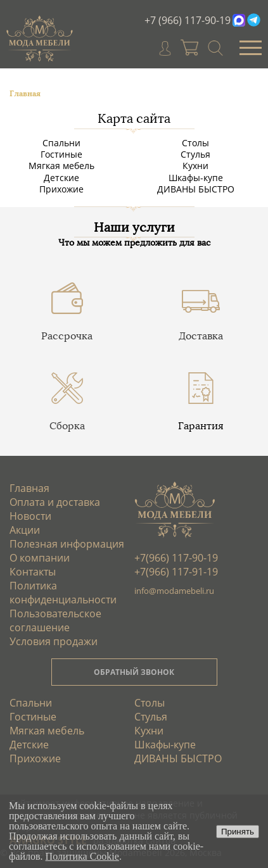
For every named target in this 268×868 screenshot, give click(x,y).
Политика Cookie (82, 856)
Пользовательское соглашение (55, 620)
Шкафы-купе (196, 178)
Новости (30, 516)
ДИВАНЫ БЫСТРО (196, 189)
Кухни (195, 166)
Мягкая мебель (61, 166)
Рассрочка (67, 336)
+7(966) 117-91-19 (176, 572)
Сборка (67, 426)
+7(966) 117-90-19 (176, 558)
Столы (195, 143)
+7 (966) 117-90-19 (188, 20)
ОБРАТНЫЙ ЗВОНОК (134, 672)
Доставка (201, 336)
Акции (25, 530)
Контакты (33, 572)
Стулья (195, 154)
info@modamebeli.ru (174, 591)
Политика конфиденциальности (63, 593)
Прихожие (61, 189)
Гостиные (61, 154)
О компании (40, 558)
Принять (238, 832)
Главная (29, 488)
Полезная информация (67, 544)
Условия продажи (54, 641)
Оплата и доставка (55, 502)
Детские (61, 178)
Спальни (61, 143)
